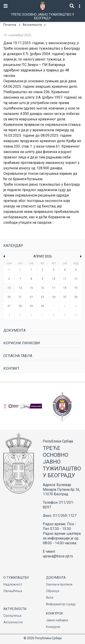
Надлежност (13, 584)
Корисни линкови (22, 343)
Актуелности (32, 25)
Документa (15, 330)
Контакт (11, 368)
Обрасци (53, 591)
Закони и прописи (59, 584)
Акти (50, 598)
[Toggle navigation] (6, 6)
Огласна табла (18, 356)
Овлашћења (13, 591)
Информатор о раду (61, 604)
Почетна (10, 25)
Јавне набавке (57, 620)
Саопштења (12, 616)
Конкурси (53, 627)
